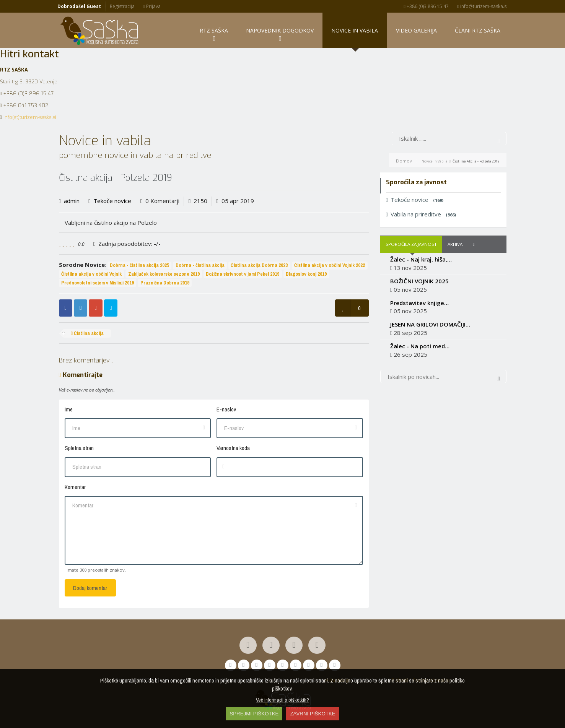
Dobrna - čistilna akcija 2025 (139, 265)
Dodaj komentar (90, 588)
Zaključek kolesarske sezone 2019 (164, 274)
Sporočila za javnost (411, 244)
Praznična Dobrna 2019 (165, 283)
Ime (69, 409)
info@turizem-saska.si (483, 6)
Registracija (122, 6)
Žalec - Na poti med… (420, 346)
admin (72, 201)
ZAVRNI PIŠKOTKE (313, 714)
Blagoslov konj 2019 (306, 274)
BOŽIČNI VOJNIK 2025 (419, 281)
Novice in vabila (435, 161)
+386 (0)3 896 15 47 (426, 6)
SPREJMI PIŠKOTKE (254, 714)
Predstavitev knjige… (419, 303)
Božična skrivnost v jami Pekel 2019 (243, 274)
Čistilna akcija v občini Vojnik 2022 (330, 265)
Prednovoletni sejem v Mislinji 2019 (98, 283)
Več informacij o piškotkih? (282, 700)
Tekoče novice (112, 201)
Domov (404, 161)
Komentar (75, 487)
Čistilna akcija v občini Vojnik (91, 274)
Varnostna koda (233, 448)
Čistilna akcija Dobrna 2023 (259, 265)
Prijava (152, 6)
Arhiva (455, 244)
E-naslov (226, 409)
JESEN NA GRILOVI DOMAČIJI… (430, 324)
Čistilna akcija (87, 333)
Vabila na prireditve (421, 214)
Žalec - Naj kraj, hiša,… (421, 259)
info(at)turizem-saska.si (30, 117)
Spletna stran (79, 448)
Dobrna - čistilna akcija (200, 265)
